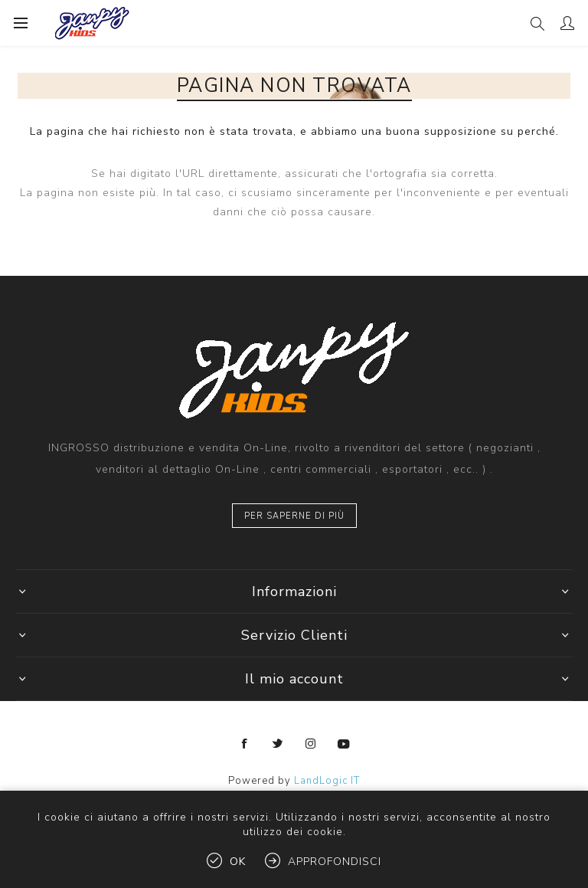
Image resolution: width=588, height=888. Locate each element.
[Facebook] (245, 744)
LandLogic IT (327, 781)
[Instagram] (311, 744)
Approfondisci (335, 862)
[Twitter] (278, 744)
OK (238, 862)
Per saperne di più (294, 516)
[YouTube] (344, 744)
